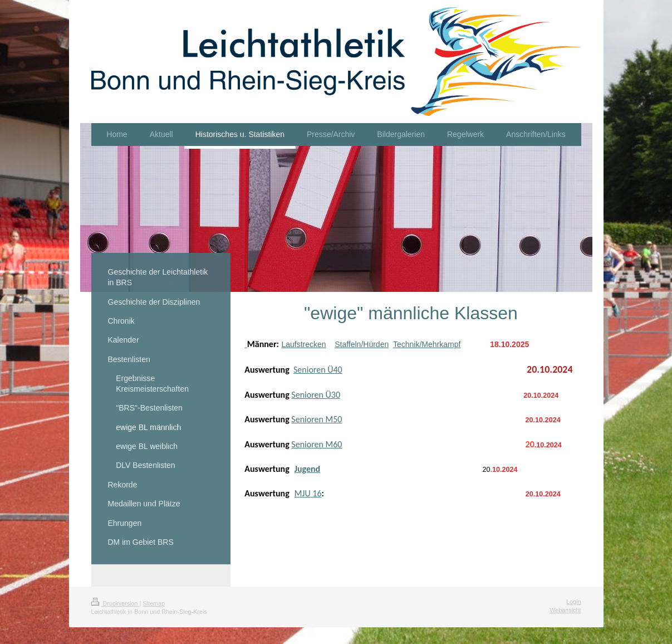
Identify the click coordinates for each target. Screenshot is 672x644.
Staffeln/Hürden (362, 344)
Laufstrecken (303, 344)
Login (573, 602)
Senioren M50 (317, 419)
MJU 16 (308, 493)
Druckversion (116, 603)
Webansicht (565, 610)
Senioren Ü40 (318, 370)
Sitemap (154, 603)
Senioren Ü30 (316, 395)
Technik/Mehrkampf (427, 344)
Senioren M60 (317, 444)
